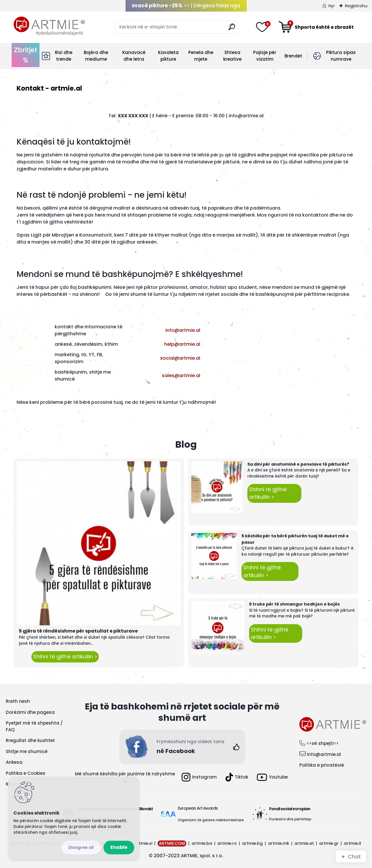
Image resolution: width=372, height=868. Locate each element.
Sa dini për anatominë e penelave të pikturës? (298, 464)
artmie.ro (227, 843)
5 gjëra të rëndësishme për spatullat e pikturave (78, 631)
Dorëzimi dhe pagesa (30, 712)
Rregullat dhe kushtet (30, 740)
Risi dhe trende (64, 56)
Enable (119, 847)
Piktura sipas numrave (341, 56)
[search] (232, 29)
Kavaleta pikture (168, 56)
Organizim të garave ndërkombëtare (211, 820)
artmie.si (143, 843)
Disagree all (81, 847)
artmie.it (353, 843)
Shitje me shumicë (27, 751)
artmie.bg (252, 843)
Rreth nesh (18, 701)
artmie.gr (329, 843)
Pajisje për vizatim (265, 56)
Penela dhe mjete (201, 56)
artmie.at (304, 843)
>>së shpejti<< (323, 743)
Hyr (332, 6)
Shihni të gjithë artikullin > (65, 657)
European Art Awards (198, 808)
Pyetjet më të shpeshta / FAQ (34, 726)
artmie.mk (279, 843)
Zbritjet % (26, 55)
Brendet (293, 56)
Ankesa (14, 762)
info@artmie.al (324, 754)
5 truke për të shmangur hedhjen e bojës (294, 604)
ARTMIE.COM (172, 843)
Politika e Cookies (26, 773)
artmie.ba (202, 843)
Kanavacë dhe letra (134, 56)
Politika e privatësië (322, 765)
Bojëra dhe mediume (96, 56)
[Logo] (49, 26)
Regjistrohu (356, 6)
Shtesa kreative (232, 56)
